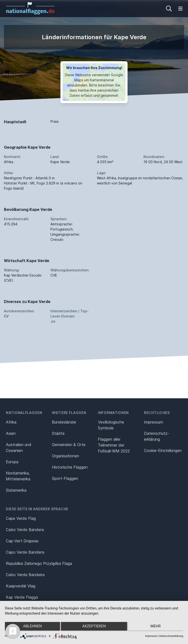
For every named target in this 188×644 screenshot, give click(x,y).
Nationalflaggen (24, 413)
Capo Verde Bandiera (25, 552)
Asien (11, 433)
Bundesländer (64, 422)
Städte (58, 433)
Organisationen (65, 456)
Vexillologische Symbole (111, 425)
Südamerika (16, 490)
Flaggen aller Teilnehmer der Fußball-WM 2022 (114, 445)
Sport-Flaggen (65, 478)
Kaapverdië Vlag (21, 586)
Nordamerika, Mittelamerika (18, 476)
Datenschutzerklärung (171, 636)
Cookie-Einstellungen (163, 450)
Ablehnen (31, 627)
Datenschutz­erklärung (157, 436)
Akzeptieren (94, 627)
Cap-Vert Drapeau (22, 541)
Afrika (11, 422)
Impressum (153, 422)
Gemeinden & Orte (69, 445)
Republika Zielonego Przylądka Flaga (39, 563)
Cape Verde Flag (21, 518)
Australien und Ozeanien (19, 448)
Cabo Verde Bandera (25, 530)
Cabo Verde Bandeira (25, 575)
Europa (12, 462)
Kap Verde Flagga (22, 597)
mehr (157, 627)
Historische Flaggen (70, 467)
